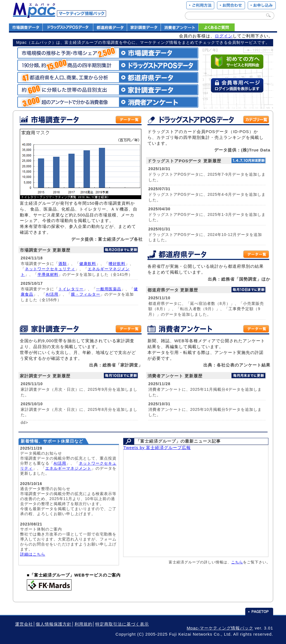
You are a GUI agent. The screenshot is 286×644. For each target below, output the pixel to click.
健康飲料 (88, 264)
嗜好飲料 (117, 264)
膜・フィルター (86, 294)
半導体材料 (48, 274)
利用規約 (84, 624)
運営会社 (24, 624)
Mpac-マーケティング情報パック (220, 628)
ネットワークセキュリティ (50, 269)
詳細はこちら (33, 554)
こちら (237, 562)
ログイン (224, 36)
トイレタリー (71, 289)
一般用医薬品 (109, 289)
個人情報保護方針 (54, 624)
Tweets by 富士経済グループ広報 (157, 448)
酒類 (63, 264)
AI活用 (52, 294)
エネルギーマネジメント (68, 468)
